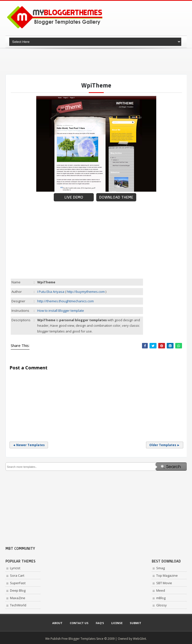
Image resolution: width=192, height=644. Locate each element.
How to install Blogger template (61, 311)
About (57, 623)
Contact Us (79, 623)
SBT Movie (164, 583)
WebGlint (139, 639)
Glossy (161, 605)
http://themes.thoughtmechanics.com (65, 301)
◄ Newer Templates (29, 445)
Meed (161, 590)
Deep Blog (18, 590)
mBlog (161, 598)
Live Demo (74, 197)
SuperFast (18, 583)
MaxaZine (18, 598)
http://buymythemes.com (86, 292)
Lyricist (15, 568)
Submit (135, 623)
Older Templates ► (165, 445)
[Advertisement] (96, 61)
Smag (160, 568)
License (117, 623)
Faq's (100, 623)
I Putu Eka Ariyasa (51, 292)
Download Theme (116, 197)
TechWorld (18, 605)
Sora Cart (17, 575)
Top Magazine (167, 575)
